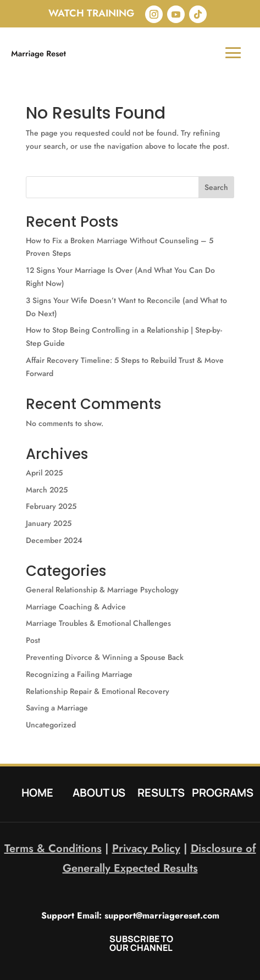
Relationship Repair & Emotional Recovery (98, 691)
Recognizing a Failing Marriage (79, 674)
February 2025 (51, 506)
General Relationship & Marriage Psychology (102, 590)
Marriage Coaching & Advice (76, 607)
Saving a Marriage (57, 708)
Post (33, 640)
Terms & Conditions (53, 849)
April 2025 (44, 473)
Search (216, 187)
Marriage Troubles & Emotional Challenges (98, 623)
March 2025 (47, 490)
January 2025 (49, 523)
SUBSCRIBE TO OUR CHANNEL (141, 943)
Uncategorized (51, 725)
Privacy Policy (146, 849)
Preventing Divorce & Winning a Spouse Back (105, 657)
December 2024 (54, 540)
